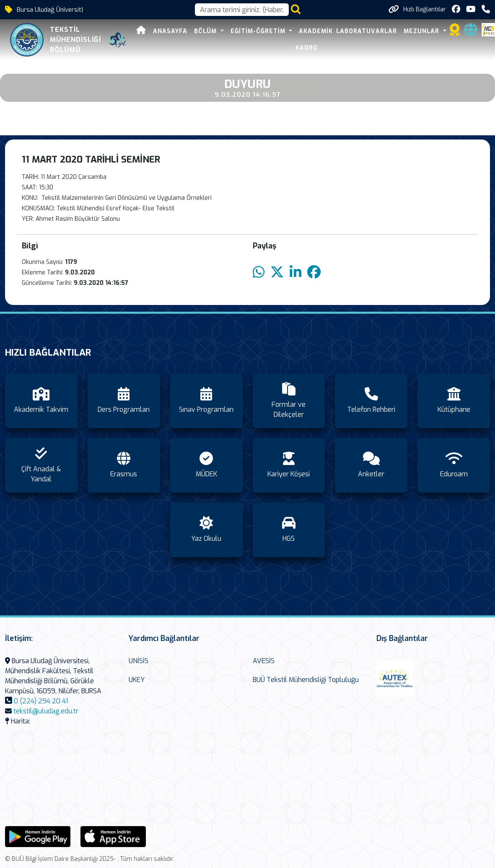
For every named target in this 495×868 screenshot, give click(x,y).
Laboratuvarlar (367, 31)
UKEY (137, 680)
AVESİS (264, 661)
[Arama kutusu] (242, 10)
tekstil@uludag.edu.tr (46, 711)
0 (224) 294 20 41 (41, 701)
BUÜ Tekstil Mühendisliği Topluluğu (306, 680)
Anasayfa (170, 31)
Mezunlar (422, 31)
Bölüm (206, 31)
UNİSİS (139, 661)
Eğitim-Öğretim (259, 31)
